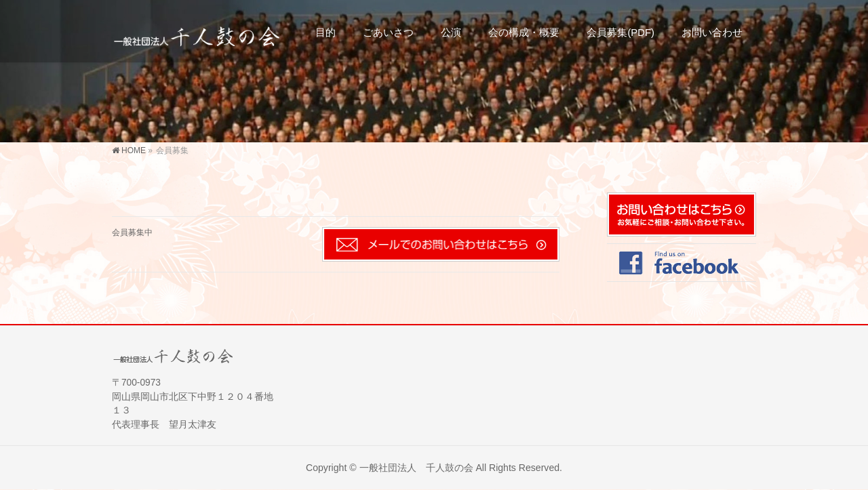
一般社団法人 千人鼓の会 (416, 468)
